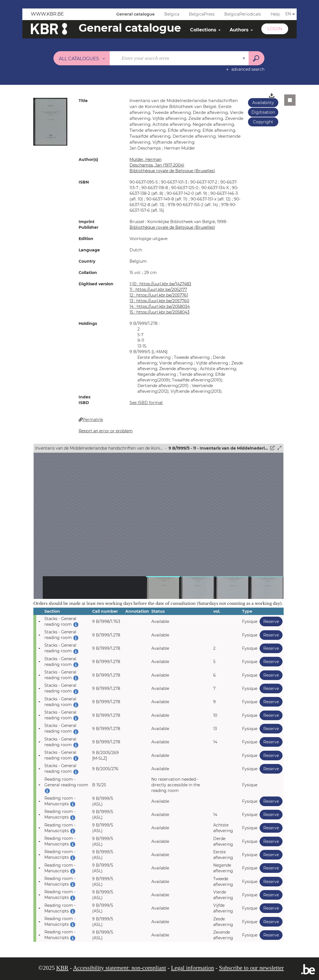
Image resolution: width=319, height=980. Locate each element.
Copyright (263, 122)
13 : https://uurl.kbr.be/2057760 (159, 301)
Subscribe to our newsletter (251, 968)
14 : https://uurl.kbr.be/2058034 (160, 306)
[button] (50, 121)
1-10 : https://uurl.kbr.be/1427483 (160, 284)
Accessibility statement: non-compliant (119, 968)
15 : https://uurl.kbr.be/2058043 (159, 312)
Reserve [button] (269, 621)
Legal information (193, 968)
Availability (263, 103)
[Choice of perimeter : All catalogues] (82, 58)
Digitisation (263, 112)
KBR (62, 968)
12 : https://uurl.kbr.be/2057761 (159, 295)
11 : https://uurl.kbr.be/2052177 (158, 290)
